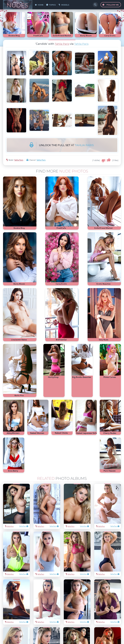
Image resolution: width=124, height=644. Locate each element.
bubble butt (93, 603)
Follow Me (110, 5)
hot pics (111, 595)
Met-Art (115, 599)
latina (109, 603)
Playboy (100, 599)
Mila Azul (103, 595)
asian (90, 595)
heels (115, 603)
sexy (96, 595)
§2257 (81, 631)
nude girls (92, 599)
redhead (102, 603)
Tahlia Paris (62, 44)
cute (90, 607)
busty (96, 607)
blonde (107, 599)
